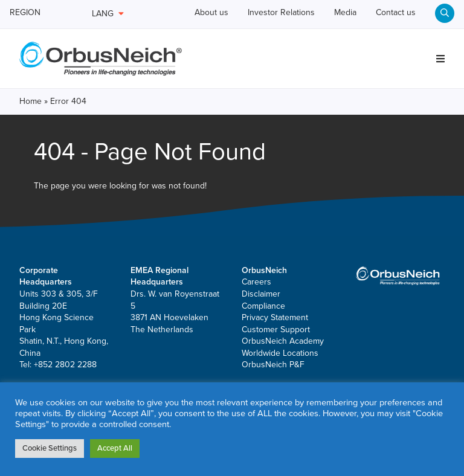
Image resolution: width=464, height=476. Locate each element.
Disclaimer (261, 315)
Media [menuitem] (359, 14)
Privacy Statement (275, 339)
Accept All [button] (115, 448)
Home (31, 123)
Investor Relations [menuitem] (285, 14)
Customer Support (276, 351)
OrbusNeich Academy (283, 363)
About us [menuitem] (205, 14)
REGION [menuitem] (30, 14)
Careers (256, 304)
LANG (108, 14)
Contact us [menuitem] (420, 14)
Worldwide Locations (280, 374)
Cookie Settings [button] (50, 448)
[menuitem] (445, 40)
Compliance (263, 327)
